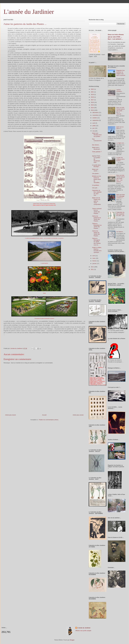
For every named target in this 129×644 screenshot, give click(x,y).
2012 (93, 267)
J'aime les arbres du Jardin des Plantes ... (96, 233)
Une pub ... (95, 188)
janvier (95, 264)
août (94, 123)
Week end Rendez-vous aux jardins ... (97, 135)
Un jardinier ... (96, 185)
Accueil (44, 415)
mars (94, 258)
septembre (96, 120)
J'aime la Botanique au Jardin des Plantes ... (97, 226)
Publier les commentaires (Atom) (49, 420)
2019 (93, 94)
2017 (93, 100)
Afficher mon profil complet (83, 631)
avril (94, 256)
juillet (94, 126)
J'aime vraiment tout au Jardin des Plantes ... (97, 211)
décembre (96, 112)
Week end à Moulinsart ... (97, 148)
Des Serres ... (96, 145)
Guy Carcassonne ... (97, 141)
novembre (96, 115)
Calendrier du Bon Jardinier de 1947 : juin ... (120, 215)
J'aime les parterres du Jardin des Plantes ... (96, 218)
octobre (95, 118)
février (95, 261)
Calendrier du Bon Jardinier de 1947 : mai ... (97, 193)
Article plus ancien (78, 415)
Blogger (72, 640)
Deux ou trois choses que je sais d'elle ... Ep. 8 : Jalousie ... (120, 111)
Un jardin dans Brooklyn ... (96, 166)
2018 (93, 97)
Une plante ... (96, 174)
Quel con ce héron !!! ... (120, 128)
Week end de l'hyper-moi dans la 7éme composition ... (96, 202)
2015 (93, 105)
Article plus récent (10, 415)
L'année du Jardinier (29, 12)
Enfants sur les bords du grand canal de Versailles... (96, 179)
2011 (93, 269)
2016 (93, 102)
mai (94, 131)
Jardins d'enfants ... (120, 91)
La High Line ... (121, 143)
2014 (93, 108)
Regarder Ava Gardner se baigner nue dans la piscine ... (121, 74)
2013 (93, 110)
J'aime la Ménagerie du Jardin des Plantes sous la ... (96, 242)
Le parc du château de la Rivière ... (120, 159)
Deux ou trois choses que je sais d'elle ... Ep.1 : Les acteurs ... (116, 37)
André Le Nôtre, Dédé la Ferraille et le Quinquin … (97, 250)
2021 (93, 92)
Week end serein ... (95, 170)
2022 (93, 89)
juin (94, 128)
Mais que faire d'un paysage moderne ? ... (121, 196)
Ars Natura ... (120, 232)
